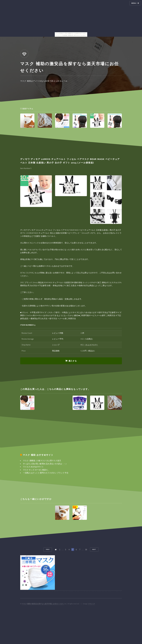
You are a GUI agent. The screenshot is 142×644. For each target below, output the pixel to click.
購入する (73, 361)
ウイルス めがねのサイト (33, 467)
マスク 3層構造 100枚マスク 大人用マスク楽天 (42, 461)
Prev (48, 549)
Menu (134, 3)
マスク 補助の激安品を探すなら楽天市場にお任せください (43, 604)
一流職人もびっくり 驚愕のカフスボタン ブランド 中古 (46, 473)
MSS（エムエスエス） (90, 345)
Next (94, 549)
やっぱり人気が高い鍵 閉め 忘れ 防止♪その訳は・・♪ (45, 464)
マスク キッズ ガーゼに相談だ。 (36, 470)
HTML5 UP (92, 604)
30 (86, 550)
